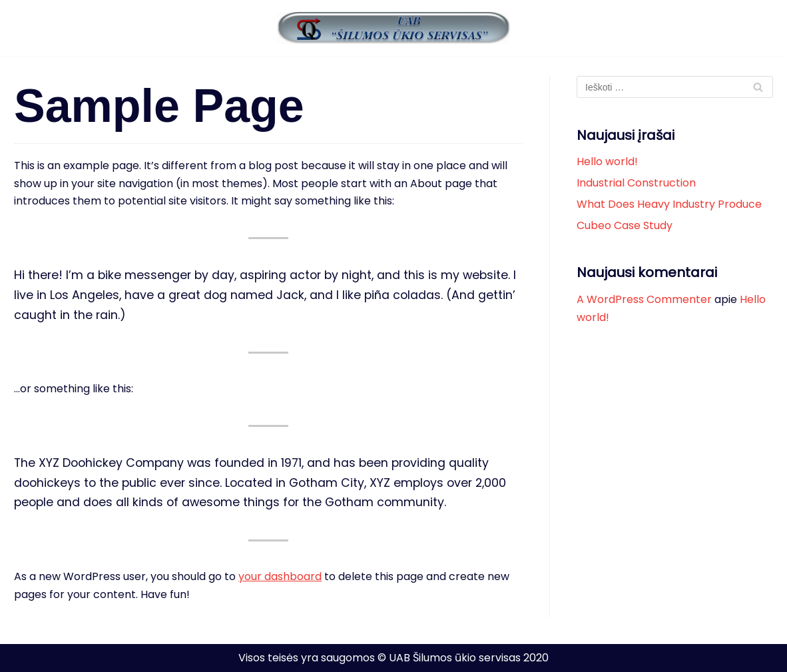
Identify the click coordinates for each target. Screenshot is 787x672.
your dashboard (280, 576)
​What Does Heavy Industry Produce (669, 204)
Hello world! (607, 162)
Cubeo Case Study (625, 225)
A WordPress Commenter (644, 299)
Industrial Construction (636, 183)
